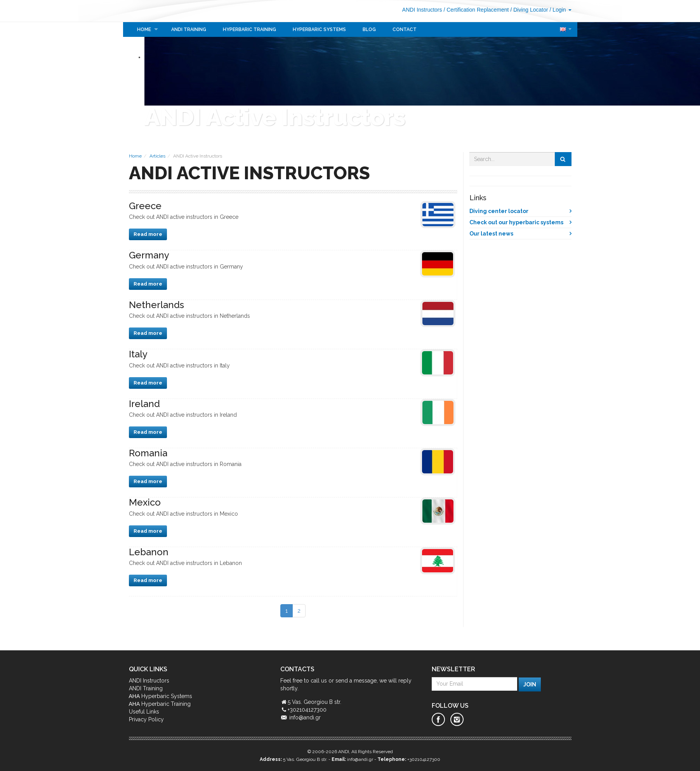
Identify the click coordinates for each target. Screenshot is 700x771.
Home (144, 29)
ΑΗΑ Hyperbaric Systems (161, 696)
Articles (157, 156)
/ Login (561, 10)
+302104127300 (424, 759)
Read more (148, 234)
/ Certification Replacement (476, 10)
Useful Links (144, 712)
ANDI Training (189, 29)
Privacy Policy (146, 719)
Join (530, 684)
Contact (405, 29)
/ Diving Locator (529, 10)
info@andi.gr (305, 717)
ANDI (153, 11)
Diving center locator (499, 211)
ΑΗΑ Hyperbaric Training (160, 704)
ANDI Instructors (422, 10)
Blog (369, 29)
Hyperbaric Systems (319, 29)
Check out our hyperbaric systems (516, 222)
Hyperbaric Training (249, 29)
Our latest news (491, 234)
